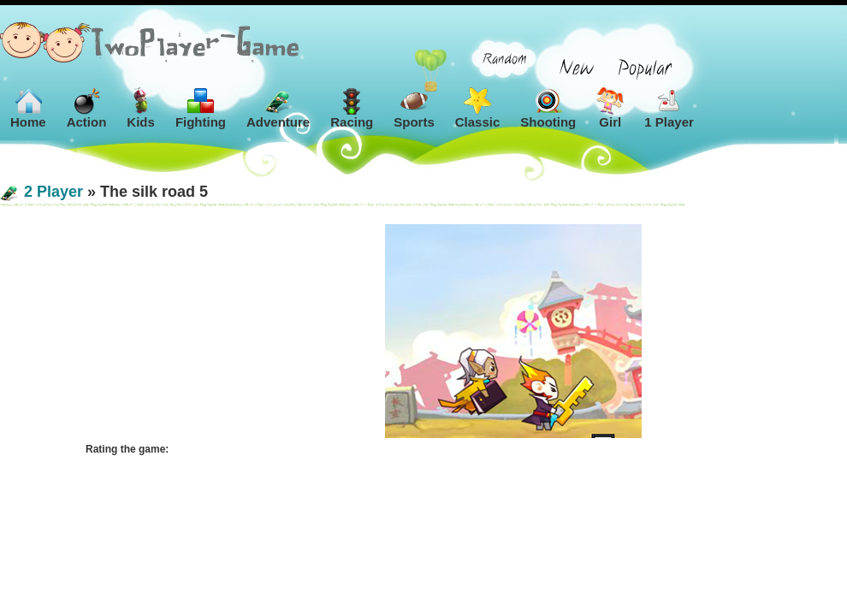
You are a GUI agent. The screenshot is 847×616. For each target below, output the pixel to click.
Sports (414, 108)
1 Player (669, 108)
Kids (141, 108)
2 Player (53, 192)
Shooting (548, 108)
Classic (478, 108)
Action (87, 108)
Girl (610, 108)
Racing (352, 108)
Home (28, 108)
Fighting (201, 108)
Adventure (278, 108)
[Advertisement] (171, 331)
